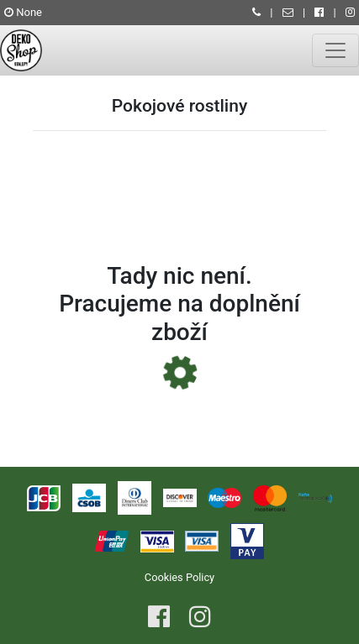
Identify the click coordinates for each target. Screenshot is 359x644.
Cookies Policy (179, 577)
